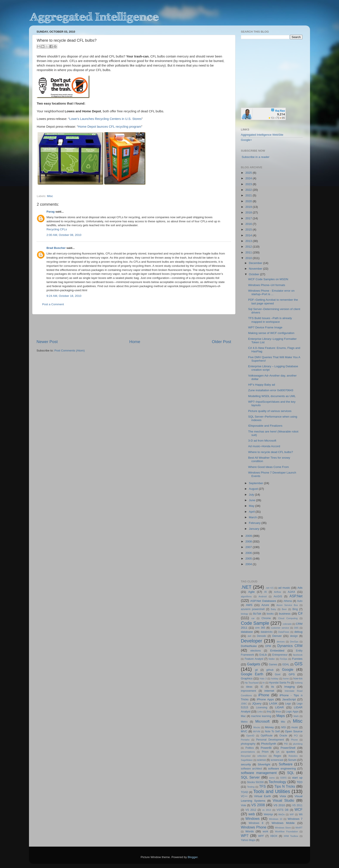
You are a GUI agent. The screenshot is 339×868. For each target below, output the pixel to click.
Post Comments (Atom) (70, 351)
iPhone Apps (265, 699)
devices (281, 642)
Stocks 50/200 (255, 782)
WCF (298, 809)
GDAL (286, 665)
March (253, 517)
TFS (263, 786)
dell (249, 636)
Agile (251, 592)
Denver (277, 636)
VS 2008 (258, 805)
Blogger (193, 857)
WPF (261, 836)
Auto (300, 601)
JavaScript (289, 699)
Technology (277, 782)
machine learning (261, 716)
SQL (291, 773)
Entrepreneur (280, 655)
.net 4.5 (269, 588)
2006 (249, 553)
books (270, 614)
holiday (275, 679)
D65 (296, 628)
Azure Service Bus (287, 605)
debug (298, 632)
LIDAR (280, 707)
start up (297, 778)
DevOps (294, 642)
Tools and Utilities (272, 791)
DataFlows (284, 632)
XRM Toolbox (291, 836)
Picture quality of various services (270, 411)
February (255, 523)
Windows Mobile (283, 823)
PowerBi (266, 748)
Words (250, 831)
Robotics (293, 756)
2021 (249, 195)
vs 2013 (267, 810)
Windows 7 (295, 819)
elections (256, 651)
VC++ (244, 796)
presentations (248, 752)
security (246, 764)
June (252, 500)
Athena (288, 601)
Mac (243, 716)
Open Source (294, 731)
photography (248, 744)
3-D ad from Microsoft (262, 441)
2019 (249, 207)
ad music (284, 588)
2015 (249, 230)
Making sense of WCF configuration (271, 333)
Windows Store (283, 828)
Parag (51, 212)
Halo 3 (263, 679)
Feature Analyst (254, 659)
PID (286, 744)
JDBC (244, 704)
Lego (288, 704)
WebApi (268, 814)
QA (278, 752)
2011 (249, 252)
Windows (253, 819)
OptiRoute (267, 736)
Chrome (266, 618)
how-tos (298, 679)
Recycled (246, 756)
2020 (249, 201)
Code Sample (255, 623)
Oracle (283, 736)
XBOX (274, 836)
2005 (249, 559)
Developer (251, 641)
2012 (249, 247)
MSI (284, 727)
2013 (249, 241)
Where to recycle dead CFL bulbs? (271, 452)
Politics (249, 748)
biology (245, 614)
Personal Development (270, 740)
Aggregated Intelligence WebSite (262, 135)
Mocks (257, 727)
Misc (50, 196)
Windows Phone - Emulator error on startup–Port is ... (271, 292)
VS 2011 (297, 805)
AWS (249, 605)
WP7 (245, 836)
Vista (283, 796)
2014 (249, 235)
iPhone (264, 695)
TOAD (245, 792)
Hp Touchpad (252, 683)
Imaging (289, 687)
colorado (287, 624)
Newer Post (47, 342)
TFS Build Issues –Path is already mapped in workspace (270, 320)
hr (264, 683)
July (252, 495)
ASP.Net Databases (263, 601)
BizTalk (257, 614)
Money (269, 727)
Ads (300, 588)
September (256, 483)
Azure (265, 605)
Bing (295, 609)
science (261, 760)
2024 (249, 178)
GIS (298, 664)
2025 (249, 173)
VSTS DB (282, 810)
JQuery (257, 703)
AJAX (291, 592)
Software (286, 764)
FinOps (284, 659)
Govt (278, 674)
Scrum (292, 760)
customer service (280, 628)
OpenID (250, 736)
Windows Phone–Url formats (267, 285)
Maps (281, 716)
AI (265, 592)
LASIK (273, 703)
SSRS (283, 778)
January (254, 529)
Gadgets (254, 664)
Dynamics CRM (290, 646)
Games (273, 665)
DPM (268, 646)
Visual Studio (283, 800)
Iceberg (299, 683)
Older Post (221, 342)
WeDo (281, 814)
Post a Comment (53, 304)
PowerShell (288, 748)
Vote (243, 805)
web (252, 814)
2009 (249, 536)
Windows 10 (276, 819)
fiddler (272, 659)
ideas (249, 687)
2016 (249, 224)
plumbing (298, 744)
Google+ (246, 140)
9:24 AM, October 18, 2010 (64, 296)
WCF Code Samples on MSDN (268, 279)
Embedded (277, 651)
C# (300, 613)
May (252, 506)
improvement (248, 691)
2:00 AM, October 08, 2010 (64, 235)
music (295, 727)
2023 (249, 184)
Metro (244, 722)
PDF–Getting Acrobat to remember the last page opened (273, 301)
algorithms (246, 596)
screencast (277, 760)
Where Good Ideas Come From (269, 467)
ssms (272, 778)
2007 (249, 547)
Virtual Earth (262, 796)
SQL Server (250, 777)
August (254, 489)
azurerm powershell (253, 609)
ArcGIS (278, 596)
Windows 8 (256, 823)
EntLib (263, 655)
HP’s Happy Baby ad (262, 385)
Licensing (262, 707)
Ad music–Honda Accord (264, 446)
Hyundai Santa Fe (279, 683)
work (265, 831)
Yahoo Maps (248, 840)
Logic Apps (292, 712)
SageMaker (247, 760)
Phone (294, 740)
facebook (298, 655)
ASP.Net (296, 596)
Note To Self (272, 731)
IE (262, 687)
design (294, 636)
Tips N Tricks (285, 786)
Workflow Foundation (286, 831)
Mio (283, 722)
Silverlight (264, 764)
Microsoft (262, 721)
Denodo (261, 636)
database (247, 632)
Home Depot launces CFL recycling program (110, 127)
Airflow (277, 592)
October (254, 274)
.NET (246, 587)
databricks (266, 632)
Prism (265, 752)
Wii (301, 814)
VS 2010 (279, 805)
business (285, 614)
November (256, 269)
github (270, 670)
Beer (284, 609)
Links (260, 712)
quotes (291, 752)
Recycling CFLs (57, 229)
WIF (292, 814)
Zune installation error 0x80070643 (271, 390)
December (256, 263)
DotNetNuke (249, 646)
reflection (262, 756)
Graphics (247, 678)
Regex (277, 756)
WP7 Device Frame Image (265, 327)
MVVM (257, 731)
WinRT (299, 828)
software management (259, 773)
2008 (249, 541)
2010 (249, 258)
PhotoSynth (269, 744)
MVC (244, 731)
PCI (296, 736)
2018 (249, 212)
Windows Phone (254, 827)
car (253, 618)
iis (273, 687)
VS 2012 (251, 810)
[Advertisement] (134, 327)
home (286, 679)
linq (269, 712)
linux (278, 712)
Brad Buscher (56, 248)
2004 (249, 564)
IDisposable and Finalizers (265, 426)
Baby (273, 609)
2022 (249, 190)
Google (288, 669)
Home (135, 342)
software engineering (282, 769)
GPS (292, 674)
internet (269, 691)
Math (296, 716)
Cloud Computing (288, 618)
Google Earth (252, 674)
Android (263, 596)
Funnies (297, 659)
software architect (251, 769)
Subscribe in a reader (256, 157)
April (252, 512)
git (256, 670)
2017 (249, 218)
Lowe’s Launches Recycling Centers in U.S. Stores (105, 119)
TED (300, 782)
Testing (251, 787)
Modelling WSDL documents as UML (272, 396)
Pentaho (245, 740)
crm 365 (260, 628)
